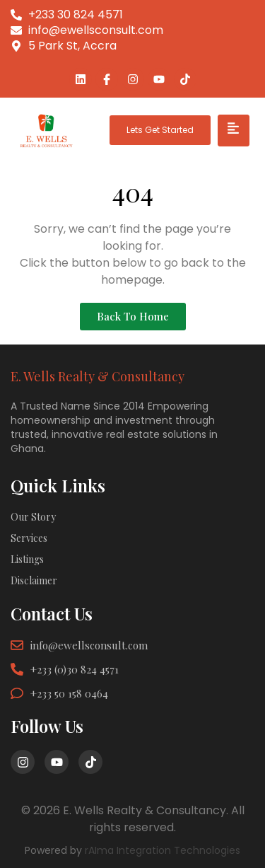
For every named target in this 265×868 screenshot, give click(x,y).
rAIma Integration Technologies (163, 850)
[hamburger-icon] (234, 131)
